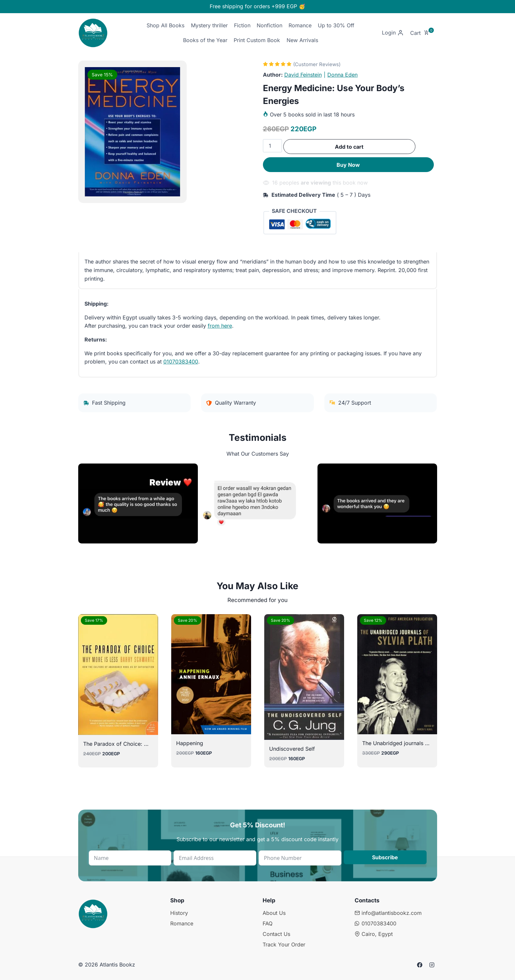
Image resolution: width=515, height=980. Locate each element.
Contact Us (276, 934)
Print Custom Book (257, 40)
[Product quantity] (272, 146)
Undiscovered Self (292, 749)
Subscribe (385, 857)
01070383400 (181, 362)
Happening (190, 743)
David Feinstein (303, 75)
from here (220, 326)
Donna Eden (342, 75)
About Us (274, 913)
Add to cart (349, 147)
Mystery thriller (209, 25)
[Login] (393, 33)
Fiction (242, 25)
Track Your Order (284, 944)
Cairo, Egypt (374, 934)
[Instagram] (432, 965)
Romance (300, 25)
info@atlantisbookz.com (388, 913)
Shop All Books (165, 25)
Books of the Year (205, 40)
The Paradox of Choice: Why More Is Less (136, 744)
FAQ (268, 923)
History (179, 913)
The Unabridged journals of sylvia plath (411, 743)
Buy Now (348, 165)
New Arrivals (302, 40)
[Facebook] (420, 965)
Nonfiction (269, 25)
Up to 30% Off (336, 25)
